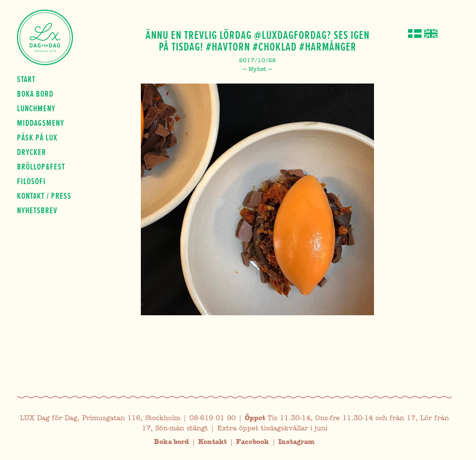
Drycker (32, 152)
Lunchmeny (36, 108)
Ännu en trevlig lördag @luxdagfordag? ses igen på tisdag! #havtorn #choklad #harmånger (258, 41)
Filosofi (31, 181)
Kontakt (212, 442)
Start (26, 79)
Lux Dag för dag (45, 37)
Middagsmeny (41, 123)
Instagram (297, 442)
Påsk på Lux (37, 137)
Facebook (253, 442)
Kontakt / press (44, 196)
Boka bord (35, 94)
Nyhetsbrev (37, 210)
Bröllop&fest (41, 167)
